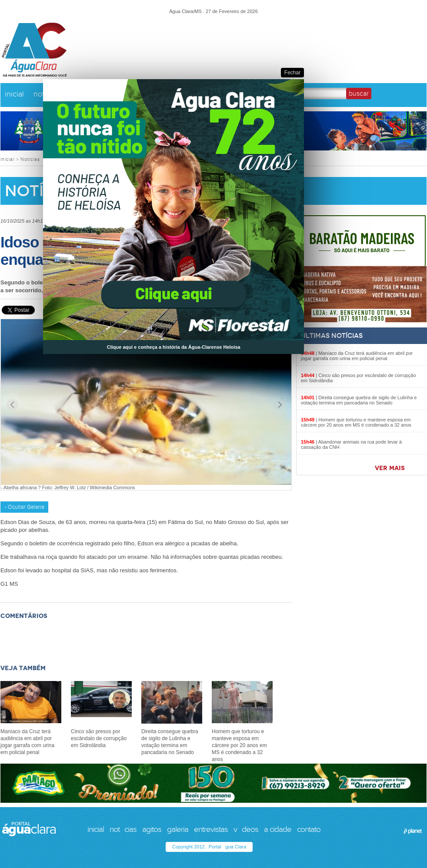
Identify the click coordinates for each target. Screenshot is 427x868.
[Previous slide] (12, 405)
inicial (14, 94)
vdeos (246, 829)
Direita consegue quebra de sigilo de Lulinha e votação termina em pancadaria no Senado (359, 400)
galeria (178, 829)
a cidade (278, 829)
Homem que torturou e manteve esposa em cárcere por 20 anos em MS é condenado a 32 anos (356, 422)
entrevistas (211, 829)
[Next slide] (280, 405)
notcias (123, 829)
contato (309, 829)
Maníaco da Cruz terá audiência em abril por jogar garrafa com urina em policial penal (357, 356)
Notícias (30, 159)
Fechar (292, 73)
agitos (152, 829)
